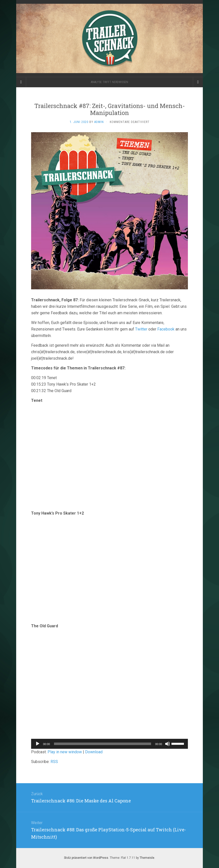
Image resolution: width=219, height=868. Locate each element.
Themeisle (147, 858)
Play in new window (65, 752)
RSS (54, 762)
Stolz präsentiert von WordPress (86, 858)
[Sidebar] (21, 82)
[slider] (103, 744)
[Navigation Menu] (198, 82)
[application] (109, 744)
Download (94, 752)
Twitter (141, 329)
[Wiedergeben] (38, 744)
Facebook (166, 329)
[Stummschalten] (167, 744)
